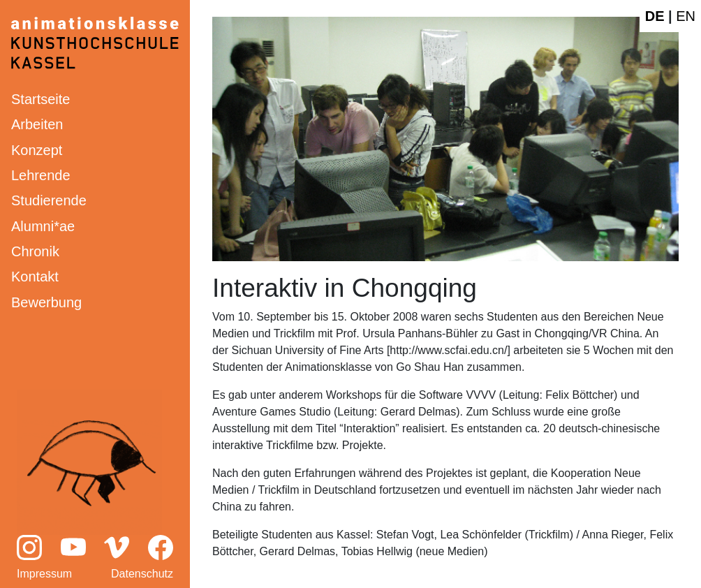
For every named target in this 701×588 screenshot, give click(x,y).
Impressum (44, 574)
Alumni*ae (43, 226)
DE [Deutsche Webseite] (655, 16)
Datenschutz (142, 574)
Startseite (40, 99)
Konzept (37, 150)
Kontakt (35, 277)
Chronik (35, 251)
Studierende (49, 200)
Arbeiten (37, 124)
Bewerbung (46, 302)
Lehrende (41, 175)
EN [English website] (686, 16)
